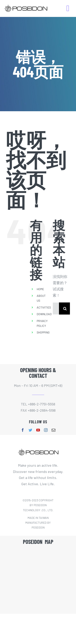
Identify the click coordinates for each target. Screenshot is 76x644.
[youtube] (38, 430)
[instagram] (46, 430)
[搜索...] (56, 308)
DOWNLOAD (44, 314)
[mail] (54, 430)
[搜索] (65, 308)
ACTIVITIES (44, 307)
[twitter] (30, 430)
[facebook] (23, 430)
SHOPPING (43, 332)
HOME (40, 289)
